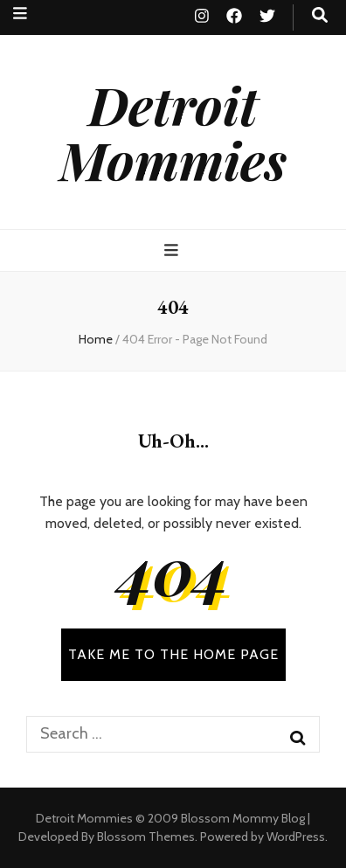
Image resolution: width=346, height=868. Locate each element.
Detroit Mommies (173, 132)
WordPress (296, 837)
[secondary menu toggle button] (20, 14)
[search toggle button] (320, 15)
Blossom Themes (146, 837)
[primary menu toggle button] (173, 250)
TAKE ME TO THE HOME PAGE (173, 654)
